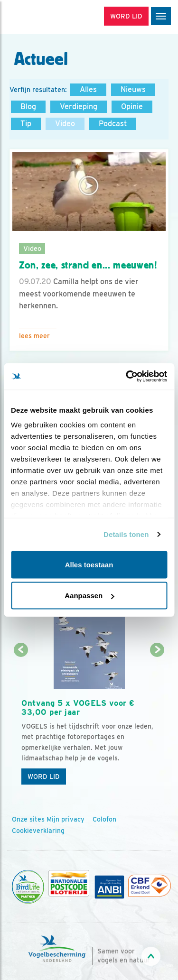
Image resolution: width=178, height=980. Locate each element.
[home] (47, 17)
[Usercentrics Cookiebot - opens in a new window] (127, 377)
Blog (28, 106)
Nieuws (133, 89)
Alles (88, 89)
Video (65, 124)
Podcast (113, 124)
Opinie (132, 106)
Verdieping (79, 106)
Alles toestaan (89, 564)
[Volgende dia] (157, 720)
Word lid (44, 777)
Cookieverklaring (38, 831)
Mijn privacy (66, 819)
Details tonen (126, 534)
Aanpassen (89, 596)
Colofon (104, 819)
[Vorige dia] (21, 720)
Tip (26, 124)
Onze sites (28, 819)
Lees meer (34, 336)
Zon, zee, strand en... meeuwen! (88, 265)
